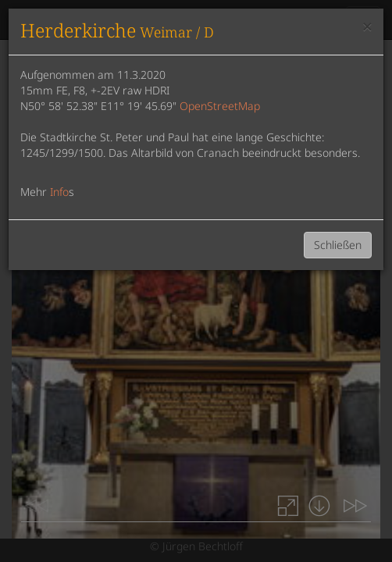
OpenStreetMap (220, 106)
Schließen (338, 245)
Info (59, 192)
